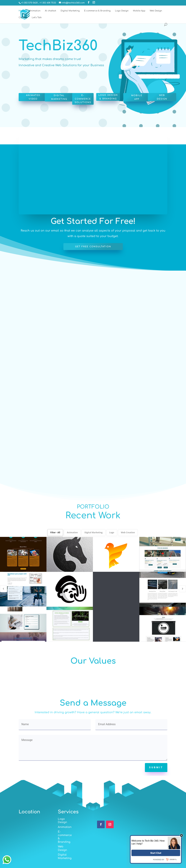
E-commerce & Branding (97, 11)
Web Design (156, 11)
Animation (35, 11)
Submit (156, 767)
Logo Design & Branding (108, 97)
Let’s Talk (37, 17)
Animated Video (33, 97)
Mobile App (139, 11)
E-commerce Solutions (83, 99)
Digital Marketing (70, 11)
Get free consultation (93, 247)
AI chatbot (51, 11)
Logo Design (122, 11)
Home (22, 11)
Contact (23, 17)
